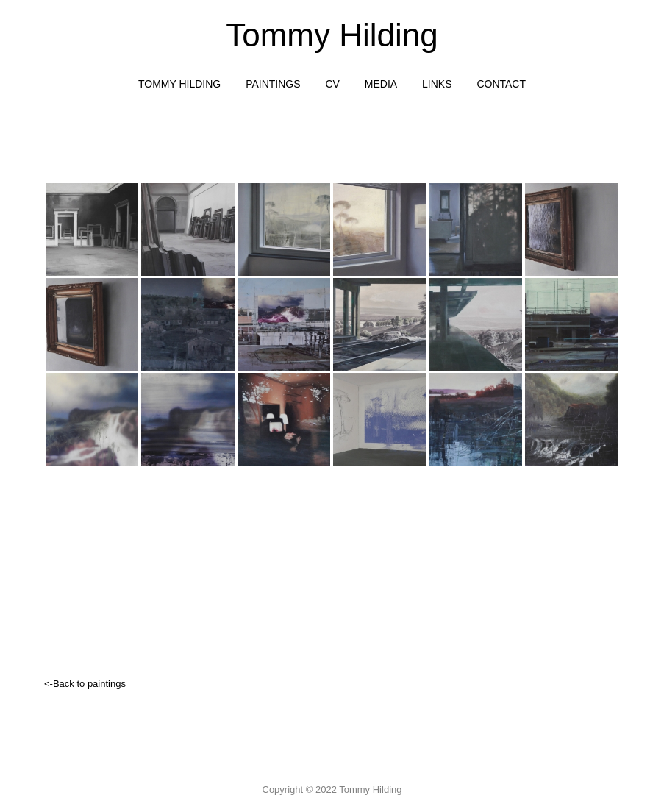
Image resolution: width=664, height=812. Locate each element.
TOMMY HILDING (179, 84)
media (381, 84)
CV (332, 84)
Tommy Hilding (332, 35)
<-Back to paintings (85, 684)
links (437, 84)
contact (501, 84)
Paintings (273, 84)
